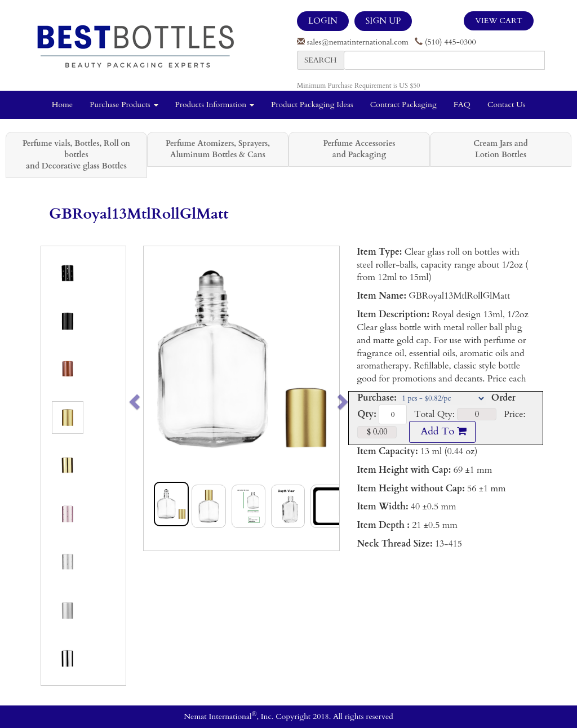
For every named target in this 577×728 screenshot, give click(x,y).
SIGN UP (383, 21)
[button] (154, 398)
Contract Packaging (403, 105)
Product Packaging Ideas (312, 105)
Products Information (215, 105)
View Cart (499, 21)
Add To (442, 431)
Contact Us (506, 105)
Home (62, 105)
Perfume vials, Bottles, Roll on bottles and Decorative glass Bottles (76, 155)
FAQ (462, 105)
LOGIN (323, 21)
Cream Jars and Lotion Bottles (500, 149)
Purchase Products (124, 105)
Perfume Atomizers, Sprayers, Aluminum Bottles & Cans (218, 149)
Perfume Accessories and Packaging (359, 149)
